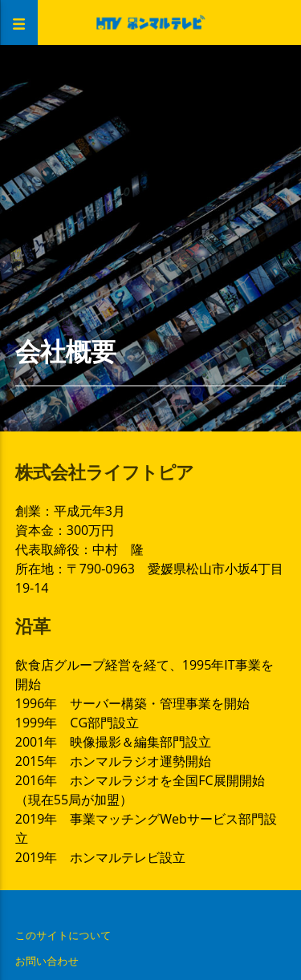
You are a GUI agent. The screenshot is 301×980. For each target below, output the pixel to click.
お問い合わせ (47, 961)
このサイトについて (63, 935)
